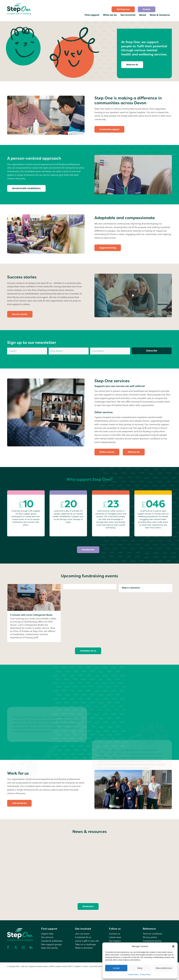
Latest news (115, 937)
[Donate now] (88, 550)
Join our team (82, 934)
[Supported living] (108, 248)
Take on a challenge (85, 944)
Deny (140, 968)
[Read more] (88, 906)
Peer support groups (51, 944)
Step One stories (49, 948)
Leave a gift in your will (87, 941)
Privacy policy (150, 937)
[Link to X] (16, 947)
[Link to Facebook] (8, 947)
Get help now (123, 9)
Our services (47, 937)
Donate (147, 9)
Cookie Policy (133, 975)
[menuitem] (123, 9)
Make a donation (84, 948)
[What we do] (132, 65)
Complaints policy (152, 941)
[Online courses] (107, 452)
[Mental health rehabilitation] (26, 188)
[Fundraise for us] (88, 651)
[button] (173, 946)
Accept (116, 968)
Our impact (115, 941)
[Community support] (109, 129)
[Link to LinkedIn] (31, 947)
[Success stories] (20, 314)
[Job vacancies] (19, 803)
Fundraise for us (83, 937)
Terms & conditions (152, 934)
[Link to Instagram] (23, 947)
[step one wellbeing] (19, 8)
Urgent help (47, 934)
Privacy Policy (145, 975)
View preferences (164, 968)
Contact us (114, 934)
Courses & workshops (52, 941)
